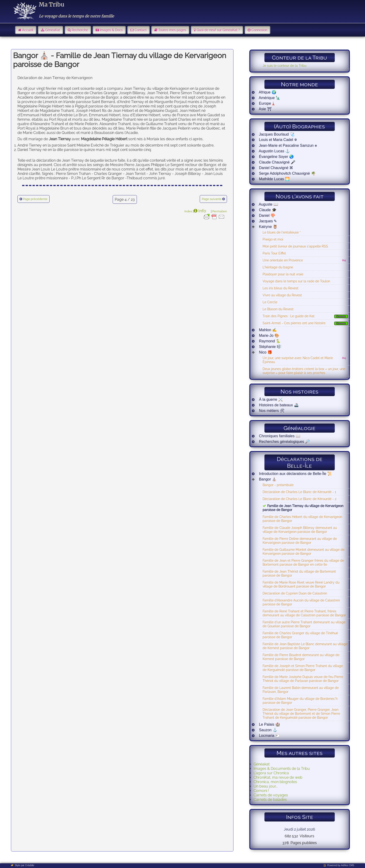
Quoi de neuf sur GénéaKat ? (218, 30)
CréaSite (30, 865)
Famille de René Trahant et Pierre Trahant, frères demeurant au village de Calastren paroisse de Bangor (304, 613)
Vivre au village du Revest (282, 295)
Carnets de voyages (271, 795)
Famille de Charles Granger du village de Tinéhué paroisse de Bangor (300, 635)
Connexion (259, 30)
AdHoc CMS (348, 865)
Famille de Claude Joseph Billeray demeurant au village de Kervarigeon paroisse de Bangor (300, 530)
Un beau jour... (266, 786)
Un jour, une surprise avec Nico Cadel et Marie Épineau (298, 360)
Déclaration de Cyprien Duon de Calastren (295, 593)
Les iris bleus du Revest (281, 288)
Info (202, 211)
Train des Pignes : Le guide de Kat (289, 316)
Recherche (80, 30)
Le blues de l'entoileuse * (282, 232)
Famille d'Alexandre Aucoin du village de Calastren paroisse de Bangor (301, 602)
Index (188, 211)
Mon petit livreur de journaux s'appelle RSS (295, 246)
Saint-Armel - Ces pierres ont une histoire (294, 323)
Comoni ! (261, 791)
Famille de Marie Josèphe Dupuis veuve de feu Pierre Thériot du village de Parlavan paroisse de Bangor (303, 679)
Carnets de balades (270, 800)
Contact (141, 30)
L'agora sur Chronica (271, 773)
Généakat (262, 764)
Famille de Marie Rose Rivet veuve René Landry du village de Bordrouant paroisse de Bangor (301, 584)
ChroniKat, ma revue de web (278, 777)
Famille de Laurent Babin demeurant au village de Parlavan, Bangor (301, 690)
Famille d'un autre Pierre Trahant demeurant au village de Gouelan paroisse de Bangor (304, 624)
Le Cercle (270, 302)
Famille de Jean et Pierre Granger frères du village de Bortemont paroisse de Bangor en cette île (303, 562)
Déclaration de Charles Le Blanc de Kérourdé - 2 (299, 499)
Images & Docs (111, 30)
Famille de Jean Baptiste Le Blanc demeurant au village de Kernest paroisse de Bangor (305, 646)
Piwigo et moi (273, 239)
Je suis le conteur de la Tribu (284, 65)
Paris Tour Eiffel (274, 253)
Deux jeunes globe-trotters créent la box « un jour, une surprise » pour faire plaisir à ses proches (304, 371)
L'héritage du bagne (278, 267)
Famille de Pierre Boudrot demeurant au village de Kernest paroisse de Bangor (301, 657)
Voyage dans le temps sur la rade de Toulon (296, 281)
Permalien (220, 211)
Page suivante (212, 199)
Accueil (28, 30)
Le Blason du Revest (278, 309)
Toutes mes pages (172, 30)
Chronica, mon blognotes (275, 782)
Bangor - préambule (278, 485)
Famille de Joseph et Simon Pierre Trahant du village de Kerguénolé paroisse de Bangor (303, 668)
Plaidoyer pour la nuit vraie (283, 274)
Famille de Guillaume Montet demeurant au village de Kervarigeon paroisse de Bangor (304, 551)
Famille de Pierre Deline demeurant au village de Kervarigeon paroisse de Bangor (300, 541)
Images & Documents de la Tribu (282, 769)
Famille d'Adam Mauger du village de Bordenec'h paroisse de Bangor (300, 701)
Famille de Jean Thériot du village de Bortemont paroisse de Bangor (299, 573)
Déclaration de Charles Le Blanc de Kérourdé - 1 (299, 492)
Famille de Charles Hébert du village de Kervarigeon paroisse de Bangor (302, 519)
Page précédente (35, 199)
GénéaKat (53, 30)
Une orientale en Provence (283, 260)
